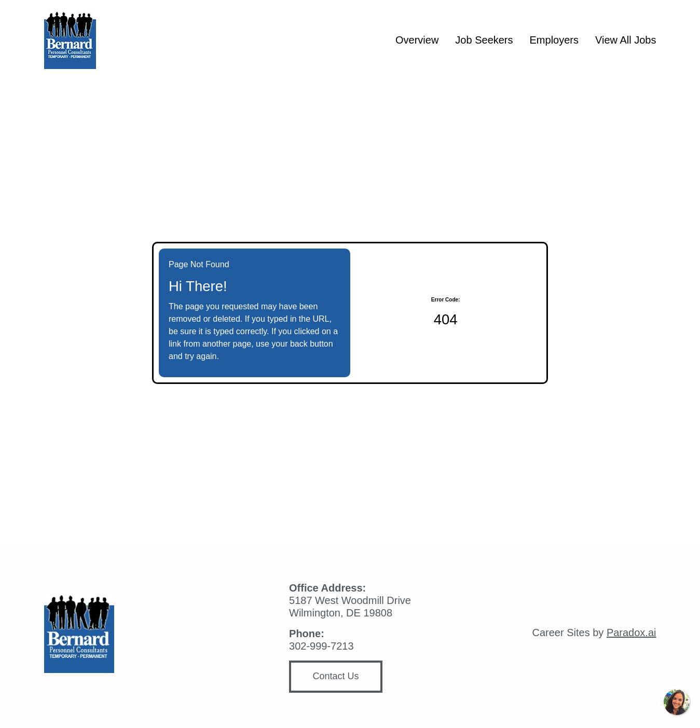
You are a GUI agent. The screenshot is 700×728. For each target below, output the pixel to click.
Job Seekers (484, 40)
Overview (417, 40)
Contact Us (336, 676)
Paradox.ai (632, 633)
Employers (554, 40)
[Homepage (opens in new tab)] (70, 40)
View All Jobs (626, 40)
